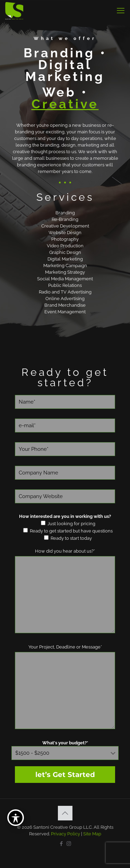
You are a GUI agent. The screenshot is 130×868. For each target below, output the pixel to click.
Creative (65, 104)
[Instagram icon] (69, 844)
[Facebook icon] (62, 844)
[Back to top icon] (65, 813)
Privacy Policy (66, 834)
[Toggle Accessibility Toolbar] (16, 818)
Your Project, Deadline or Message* (65, 647)
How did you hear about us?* (65, 551)
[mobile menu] (121, 10)
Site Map (92, 834)
